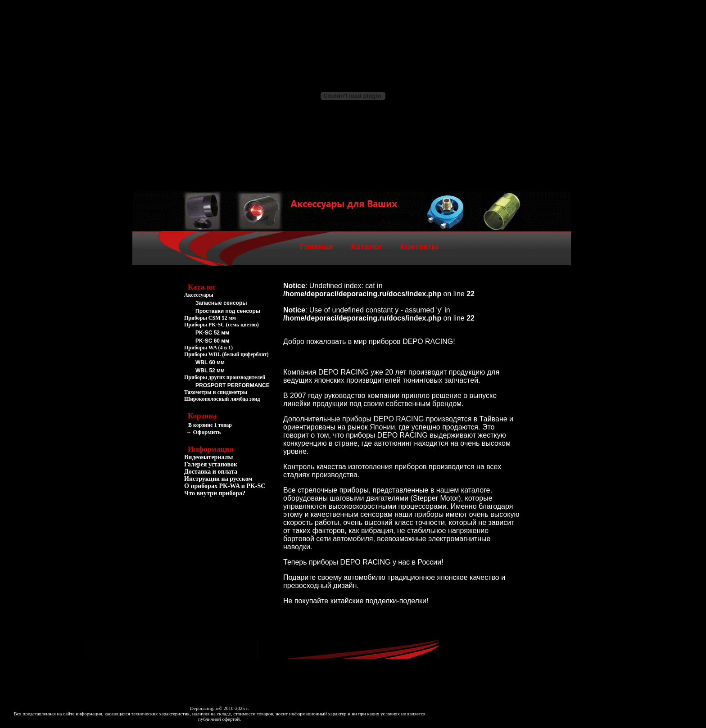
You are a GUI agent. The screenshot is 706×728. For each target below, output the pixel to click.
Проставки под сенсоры (228, 311)
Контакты (419, 247)
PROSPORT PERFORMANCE (233, 385)
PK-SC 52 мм (212, 333)
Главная (316, 247)
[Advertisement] (229, 550)
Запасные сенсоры (221, 303)
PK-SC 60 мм (212, 341)
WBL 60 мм (210, 362)
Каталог (367, 247)
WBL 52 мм (210, 371)
